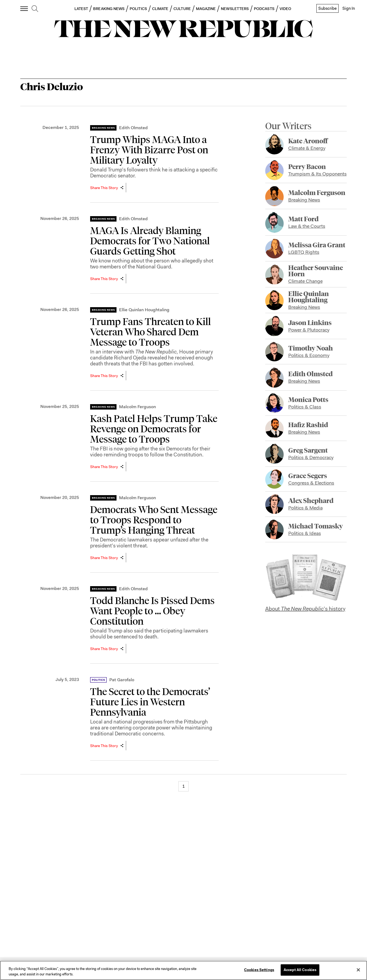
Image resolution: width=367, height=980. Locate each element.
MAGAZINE (206, 9)
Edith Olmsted (133, 128)
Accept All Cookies (300, 970)
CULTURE (182, 9)
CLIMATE (160, 9)
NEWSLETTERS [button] (235, 9)
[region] (183, 970)
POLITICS (138, 9)
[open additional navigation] (24, 9)
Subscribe (327, 8)
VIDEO (285, 9)
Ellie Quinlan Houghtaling (144, 310)
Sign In (349, 8)
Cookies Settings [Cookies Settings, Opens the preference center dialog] (259, 970)
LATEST (81, 9)
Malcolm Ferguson (137, 407)
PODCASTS (264, 9)
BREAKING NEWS (109, 9)
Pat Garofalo (122, 680)
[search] (35, 9)
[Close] (358, 970)
